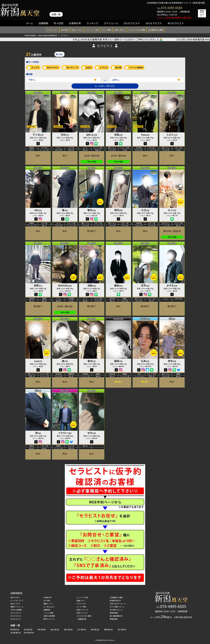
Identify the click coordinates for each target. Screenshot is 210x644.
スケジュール (111, 23)
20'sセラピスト (132, 23)
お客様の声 (75, 23)
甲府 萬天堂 (41, 629)
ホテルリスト (52, 30)
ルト (172, 210)
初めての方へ (15, 597)
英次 (118, 210)
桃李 (38, 285)
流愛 (92, 285)
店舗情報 (43, 23)
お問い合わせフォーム (118, 604)
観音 (118, 285)
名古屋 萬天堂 (15, 633)
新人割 (118, 67)
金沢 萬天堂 (82, 629)
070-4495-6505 (172, 8)
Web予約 (65, 30)
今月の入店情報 (16, 610)
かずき (172, 285)
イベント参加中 (136, 67)
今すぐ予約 (92, 162)
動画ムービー (48, 604)
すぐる (38, 135)
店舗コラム (81, 600)
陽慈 (118, 361)
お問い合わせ (120, 30)
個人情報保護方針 (116, 616)
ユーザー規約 (81, 607)
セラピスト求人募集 (137, 30)
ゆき (92, 433)
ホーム (30, 23)
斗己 (145, 210)
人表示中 (34, 54)
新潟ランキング (82, 610)
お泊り (89, 67)
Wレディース (72, 67)
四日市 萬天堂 (29, 633)
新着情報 (47, 610)
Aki (38, 210)
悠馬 (118, 135)
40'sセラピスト (176, 23)
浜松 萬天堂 (122, 629)
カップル (35, 67)
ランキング (92, 23)
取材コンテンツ (49, 619)
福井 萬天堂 (68, 629)
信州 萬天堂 (28, 629)
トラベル (104, 67)
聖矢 (92, 210)
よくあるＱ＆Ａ (49, 607)
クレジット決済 (92, 30)
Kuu (145, 135)
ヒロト (172, 135)
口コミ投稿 (106, 30)
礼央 (145, 361)
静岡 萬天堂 (108, 629)
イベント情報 (48, 613)
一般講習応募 (81, 619)
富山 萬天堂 (55, 629)
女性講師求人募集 (156, 30)
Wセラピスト (53, 67)
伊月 (172, 361)
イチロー (65, 433)
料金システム (77, 30)
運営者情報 (114, 613)
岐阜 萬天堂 (95, 629)
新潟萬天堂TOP (115, 600)
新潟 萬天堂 (15, 629)
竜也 (92, 361)
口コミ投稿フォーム (117, 607)
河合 (65, 135)
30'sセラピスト (154, 23)
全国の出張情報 (49, 616)
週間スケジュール (17, 607)
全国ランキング (82, 613)
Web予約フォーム (116, 610)
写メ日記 (59, 23)
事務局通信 (114, 619)
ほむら (92, 135)
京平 (145, 285)
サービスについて (17, 600)
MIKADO (65, 285)
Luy (38, 361)
